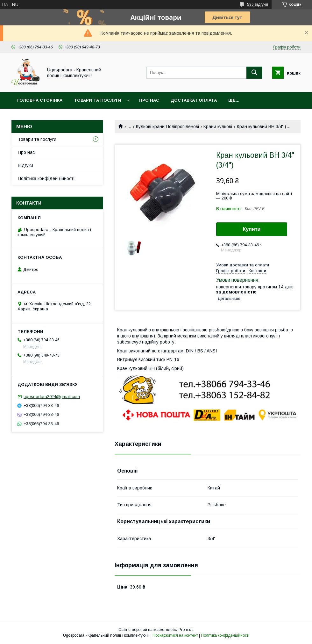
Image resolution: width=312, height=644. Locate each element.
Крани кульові (218, 127)
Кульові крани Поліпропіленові (167, 127)
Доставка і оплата (194, 100)
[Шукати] (254, 73)
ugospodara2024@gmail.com (52, 397)
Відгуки (25, 165)
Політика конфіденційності (46, 178)
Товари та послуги (98, 100)
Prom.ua (186, 630)
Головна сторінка (40, 100)
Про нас (149, 100)
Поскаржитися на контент (175, 635)
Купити (252, 229)
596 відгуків (258, 4)
